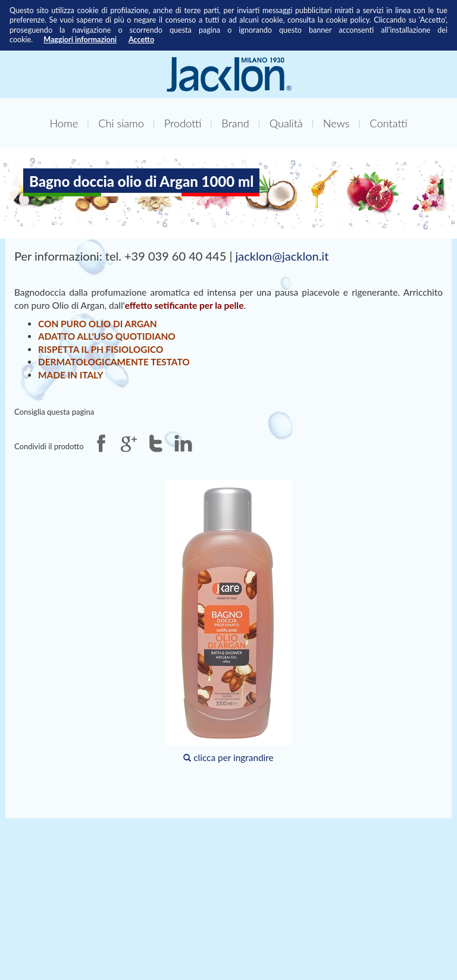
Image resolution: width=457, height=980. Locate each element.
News (336, 123)
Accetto (141, 40)
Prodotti (183, 123)
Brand (235, 123)
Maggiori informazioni (80, 40)
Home (64, 123)
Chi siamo (121, 123)
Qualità (286, 123)
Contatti (388, 123)
